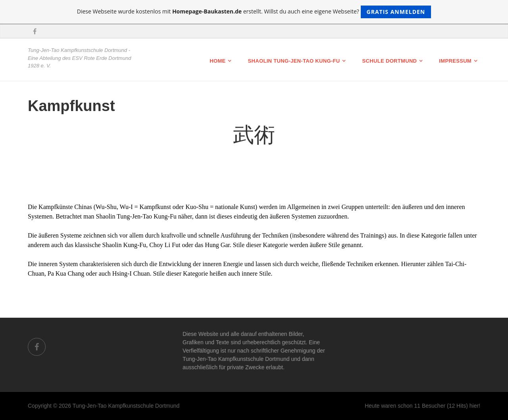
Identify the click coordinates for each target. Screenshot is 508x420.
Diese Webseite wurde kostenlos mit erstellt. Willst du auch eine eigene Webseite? (254, 12)
